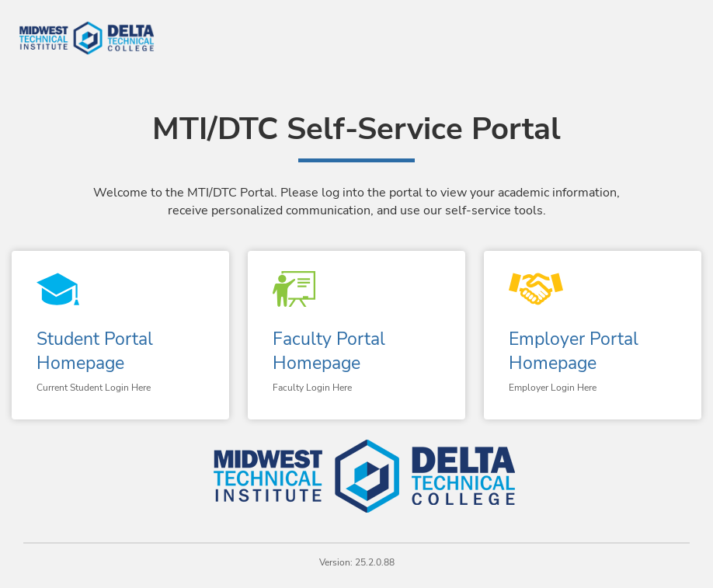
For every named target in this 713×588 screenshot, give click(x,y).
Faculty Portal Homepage (329, 351)
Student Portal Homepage (95, 351)
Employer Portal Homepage (574, 351)
